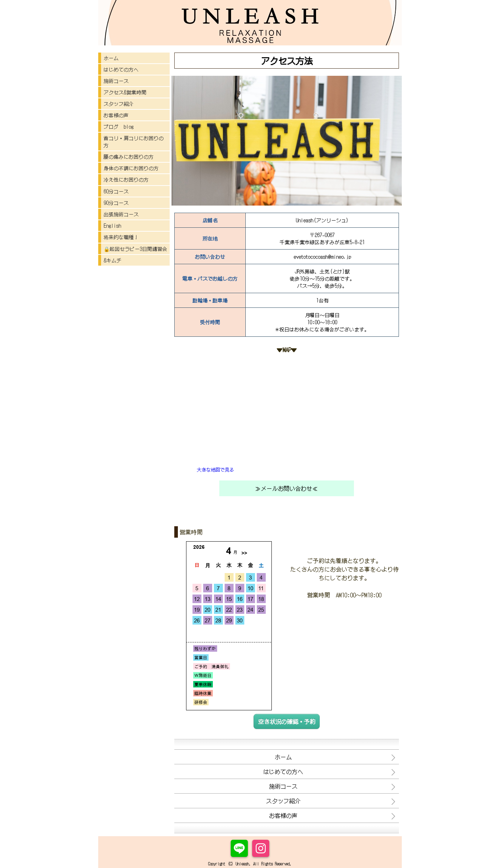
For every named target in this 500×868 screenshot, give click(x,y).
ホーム (111, 58)
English (112, 226)
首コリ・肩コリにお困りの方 (134, 142)
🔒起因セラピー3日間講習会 (135, 249)
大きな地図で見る (215, 470)
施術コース (116, 81)
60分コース (116, 191)
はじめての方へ (121, 69)
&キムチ (112, 260)
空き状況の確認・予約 (287, 721)
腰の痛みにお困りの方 (129, 157)
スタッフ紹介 (119, 104)
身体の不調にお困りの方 (131, 168)
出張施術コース (121, 214)
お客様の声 (116, 115)
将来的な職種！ (121, 237)
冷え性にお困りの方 (126, 179)
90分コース (116, 203)
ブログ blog (119, 127)
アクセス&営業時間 (125, 92)
